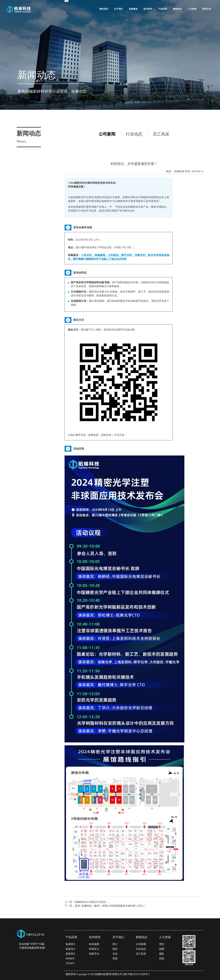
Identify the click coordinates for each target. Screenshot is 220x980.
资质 (115, 959)
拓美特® (70, 944)
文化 (115, 954)
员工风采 (161, 134)
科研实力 (94, 949)
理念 (115, 949)
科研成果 (94, 944)
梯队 (162, 954)
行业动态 (134, 134)
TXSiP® (70, 963)
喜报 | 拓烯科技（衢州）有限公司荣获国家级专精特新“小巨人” (110, 906)
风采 (162, 959)
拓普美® (70, 954)
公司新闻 (107, 134)
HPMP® (70, 959)
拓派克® (70, 949)
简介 (115, 944)
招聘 (162, 949)
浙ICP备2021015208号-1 (136, 974)
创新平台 (94, 954)
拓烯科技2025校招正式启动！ (91, 902)
